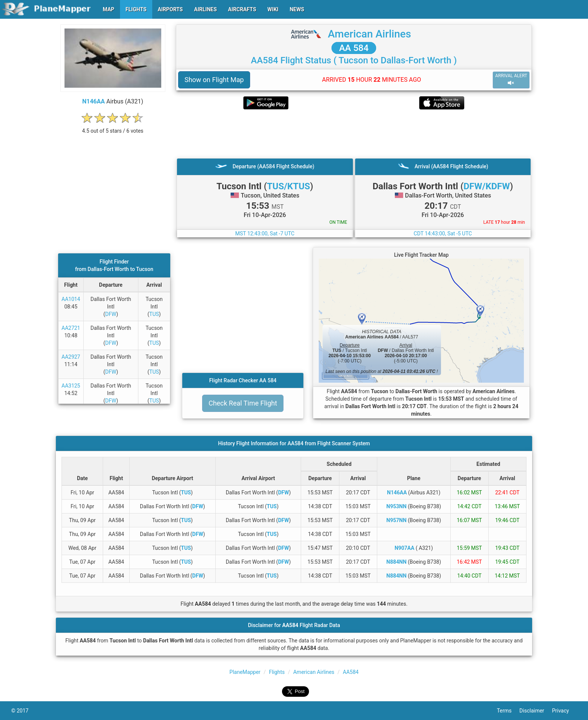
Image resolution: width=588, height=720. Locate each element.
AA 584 (354, 48)
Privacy (564, 711)
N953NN (396, 506)
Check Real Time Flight (243, 403)
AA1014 (71, 299)
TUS (154, 314)
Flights (277, 672)
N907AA (404, 548)
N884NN (396, 562)
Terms (508, 711)
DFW (111, 314)
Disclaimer (536, 711)
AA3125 (71, 386)
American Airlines (369, 34)
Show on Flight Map (214, 80)
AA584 (351, 672)
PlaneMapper (245, 672)
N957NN (396, 520)
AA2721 (71, 328)
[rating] (113, 127)
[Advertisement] (354, 134)
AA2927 (71, 357)
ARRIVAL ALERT (511, 80)
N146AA (93, 101)
